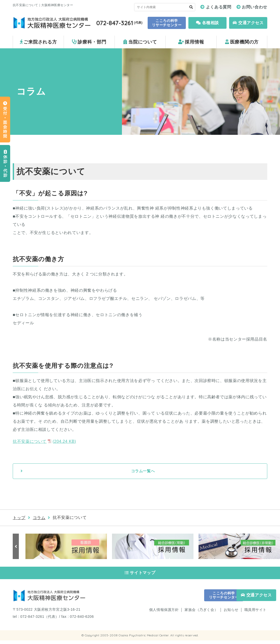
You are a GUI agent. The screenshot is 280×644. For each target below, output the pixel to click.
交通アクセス (248, 23)
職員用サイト (255, 613)
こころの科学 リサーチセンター (167, 23)
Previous (17, 547)
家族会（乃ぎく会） (201, 613)
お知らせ (231, 613)
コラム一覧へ (143, 471)
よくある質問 (219, 7)
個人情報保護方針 (164, 613)
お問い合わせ (255, 7)
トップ (19, 518)
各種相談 (207, 23)
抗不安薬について (44, 441)
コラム (39, 518)
